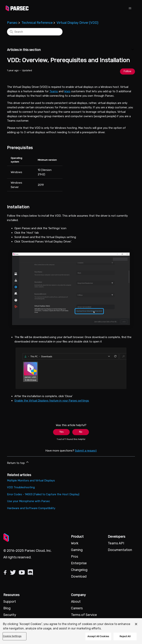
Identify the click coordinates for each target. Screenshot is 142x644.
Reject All (125, 636)
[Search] (35, 32)
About (76, 602)
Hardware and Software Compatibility (31, 508)
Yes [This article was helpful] (61, 432)
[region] (71, 631)
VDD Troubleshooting (21, 487)
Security (10, 615)
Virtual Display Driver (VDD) (77, 23)
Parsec (12, 23)
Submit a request (86, 451)
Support (10, 602)
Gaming (77, 550)
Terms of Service (84, 615)
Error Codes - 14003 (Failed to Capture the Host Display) (43, 494)
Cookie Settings (12, 636)
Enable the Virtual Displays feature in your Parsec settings (52, 401)
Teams (54, 91)
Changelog (79, 570)
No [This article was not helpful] (81, 432)
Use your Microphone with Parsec (28, 501)
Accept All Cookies (98, 636)
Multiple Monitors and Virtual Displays (31, 481)
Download (79, 576)
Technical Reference (37, 23)
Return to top (18, 462)
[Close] (136, 624)
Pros (75, 557)
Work (75, 543)
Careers (77, 608)
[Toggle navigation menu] (130, 8)
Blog (7, 608)
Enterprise (79, 563)
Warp (67, 91)
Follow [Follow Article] (127, 71)
